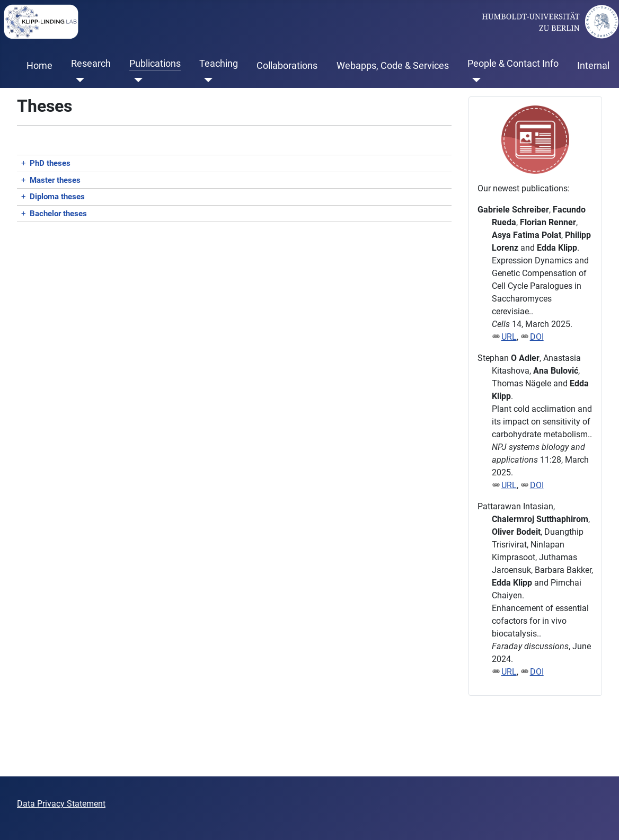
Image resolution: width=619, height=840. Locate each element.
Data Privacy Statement (61, 804)
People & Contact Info (513, 64)
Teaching (219, 64)
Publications (155, 64)
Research (91, 64)
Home (39, 66)
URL (509, 337)
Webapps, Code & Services (393, 66)
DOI (537, 337)
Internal (593, 66)
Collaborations (287, 66)
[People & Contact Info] (474, 80)
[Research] (78, 80)
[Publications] (136, 80)
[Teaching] (206, 80)
